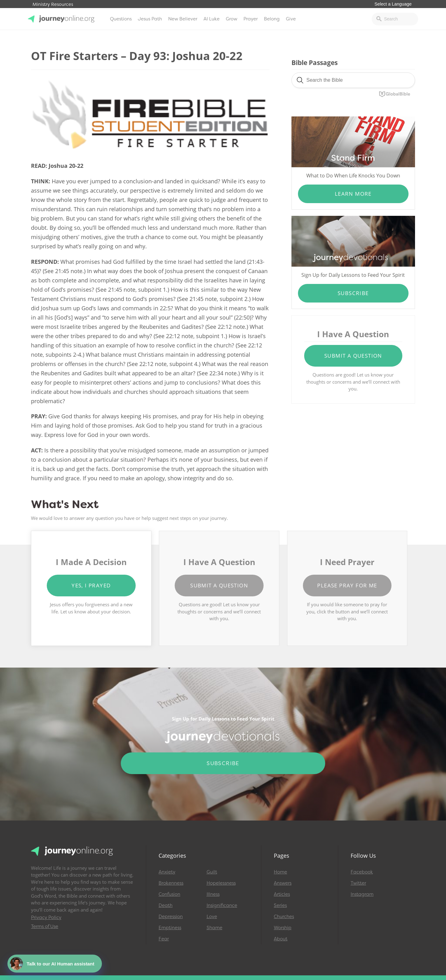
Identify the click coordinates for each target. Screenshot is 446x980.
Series (280, 905)
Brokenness (171, 883)
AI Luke (212, 19)
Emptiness (170, 928)
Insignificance (222, 905)
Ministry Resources (53, 4)
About (281, 939)
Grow (232, 19)
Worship (283, 928)
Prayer (251, 19)
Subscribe (353, 293)
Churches (284, 917)
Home (280, 872)
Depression (171, 917)
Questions (121, 19)
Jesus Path (150, 19)
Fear (164, 939)
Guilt (212, 872)
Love (212, 917)
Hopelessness (221, 883)
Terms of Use (45, 926)
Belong (272, 19)
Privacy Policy (46, 917)
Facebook (362, 872)
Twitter (358, 883)
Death (166, 905)
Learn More (353, 194)
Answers (283, 883)
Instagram (362, 894)
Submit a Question (353, 356)
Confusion (169, 894)
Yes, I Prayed (91, 585)
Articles (282, 894)
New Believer (183, 19)
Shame (214, 928)
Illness (213, 894)
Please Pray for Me (347, 585)
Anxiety (167, 872)
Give (291, 19)
